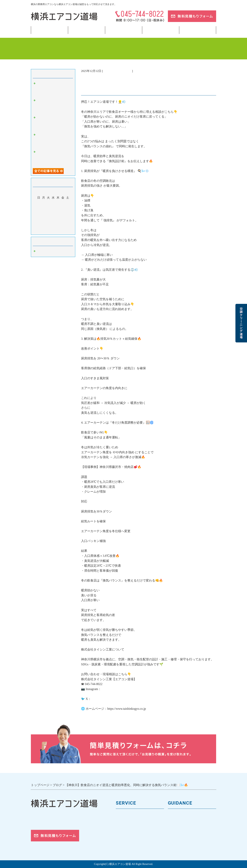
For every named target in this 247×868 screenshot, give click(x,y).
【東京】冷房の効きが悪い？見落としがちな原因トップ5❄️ (54, 157)
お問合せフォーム (181, 847)
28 (39, 226)
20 (68, 214)
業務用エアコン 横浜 (118, 71)
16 (48, 214)
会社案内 (174, 821)
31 (53, 226)
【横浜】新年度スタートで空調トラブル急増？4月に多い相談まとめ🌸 (54, 123)
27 (68, 220)
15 (44, 214)
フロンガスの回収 (129, 847)
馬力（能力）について (132, 821)
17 (53, 214)
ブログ (198, 30)
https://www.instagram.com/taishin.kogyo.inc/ (130, 689)
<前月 (46, 231)
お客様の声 (176, 828)
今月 (53, 231)
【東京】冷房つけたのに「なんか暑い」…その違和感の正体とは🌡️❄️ (54, 89)
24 (53, 220)
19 (63, 214)
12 (63, 209)
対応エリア (176, 834)
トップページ (49, 30)
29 (44, 226)
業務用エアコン (86, 30)
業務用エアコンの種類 (132, 815)
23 (48, 220)
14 (39, 214)
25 (58, 220)
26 (63, 220)
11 (58, 209)
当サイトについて (161, 30)
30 (48, 226)
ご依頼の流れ (178, 841)
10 (53, 209)
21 (39, 220)
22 (44, 220)
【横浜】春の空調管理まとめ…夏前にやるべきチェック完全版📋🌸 (54, 140)
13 (68, 209)
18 (58, 214)
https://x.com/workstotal (106, 699)
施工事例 (122, 834)
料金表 (121, 828)
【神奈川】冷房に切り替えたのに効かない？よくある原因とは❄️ (54, 106)
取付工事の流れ (127, 841)
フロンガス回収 (123, 30)
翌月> (60, 231)
